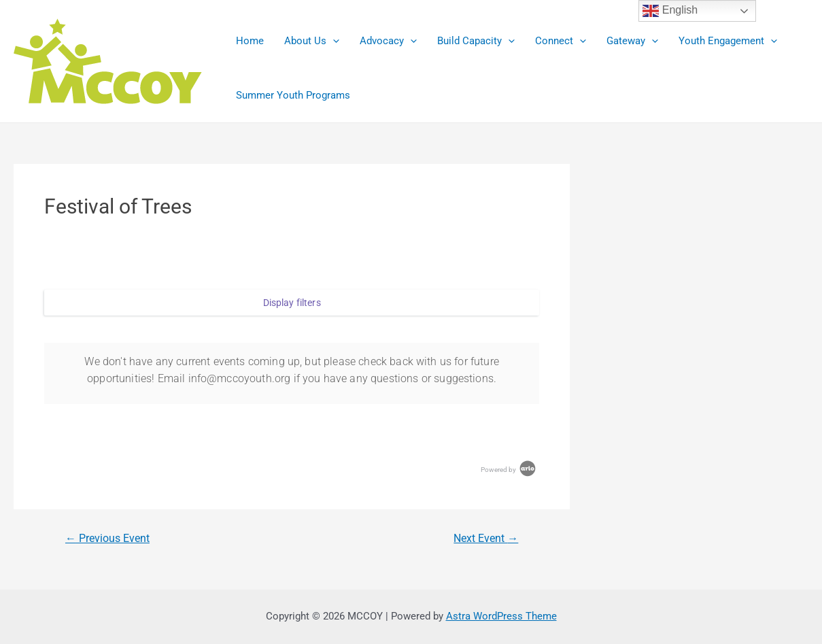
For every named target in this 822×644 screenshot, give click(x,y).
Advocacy (388, 41)
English (670, 11)
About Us (312, 41)
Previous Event (107, 539)
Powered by (509, 470)
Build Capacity (476, 41)
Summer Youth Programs (293, 95)
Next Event (486, 539)
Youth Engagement (728, 41)
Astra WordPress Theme (501, 616)
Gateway (632, 41)
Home (250, 41)
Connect (561, 41)
